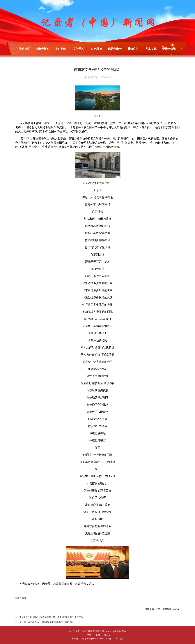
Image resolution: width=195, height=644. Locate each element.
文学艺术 (79, 49)
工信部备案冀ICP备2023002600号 (96, 639)
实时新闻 (60, 49)
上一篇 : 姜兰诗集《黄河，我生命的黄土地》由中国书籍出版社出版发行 (49, 617)
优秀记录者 (115, 49)
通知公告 (133, 49)
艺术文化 (151, 49)
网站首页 (24, 49)
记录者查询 (169, 49)
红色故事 (97, 49)
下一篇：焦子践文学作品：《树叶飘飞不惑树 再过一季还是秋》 (45, 622)
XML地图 (119, 639)
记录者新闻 (42, 49)
